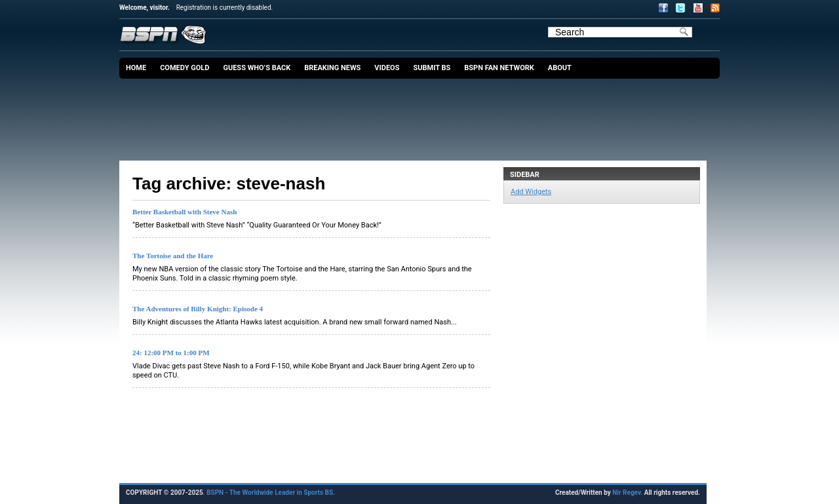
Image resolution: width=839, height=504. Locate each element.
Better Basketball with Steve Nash (185, 212)
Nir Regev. (628, 493)
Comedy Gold (185, 68)
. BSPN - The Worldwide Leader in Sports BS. (269, 493)
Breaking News (332, 68)
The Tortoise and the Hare (173, 256)
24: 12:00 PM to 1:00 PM (171, 353)
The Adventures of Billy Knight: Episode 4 (198, 309)
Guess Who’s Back (257, 68)
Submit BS (432, 68)
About (560, 68)
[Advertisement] (423, 115)
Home (136, 68)
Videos (387, 68)
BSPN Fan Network (499, 68)
